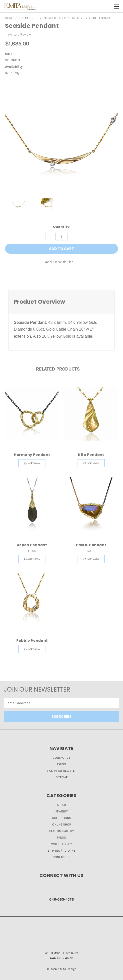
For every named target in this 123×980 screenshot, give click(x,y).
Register (70, 771)
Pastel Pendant (91, 545)
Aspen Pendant (32, 545)
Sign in (52, 771)
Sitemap (62, 777)
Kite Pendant (91, 455)
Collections (61, 818)
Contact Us (62, 758)
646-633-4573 (61, 899)
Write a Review (19, 35)
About (62, 805)
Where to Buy (62, 844)
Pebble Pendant (32, 641)
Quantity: (62, 227)
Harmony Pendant (32, 455)
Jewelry (62, 811)
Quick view (32, 463)
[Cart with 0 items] (107, 6)
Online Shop (61, 824)
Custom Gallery (61, 831)
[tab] (61, 302)
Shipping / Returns (61, 851)
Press (61, 764)
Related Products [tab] (58, 369)
